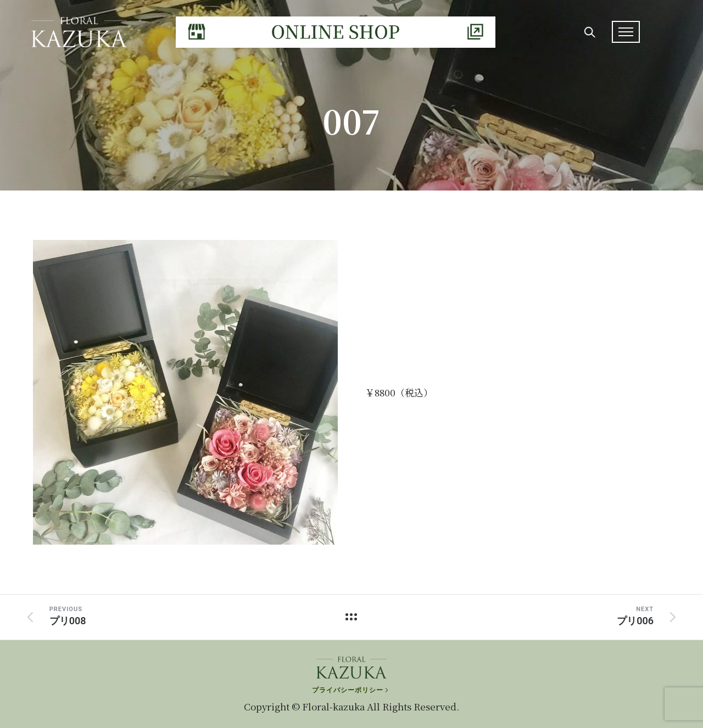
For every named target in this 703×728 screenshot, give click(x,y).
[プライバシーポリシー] (351, 687)
